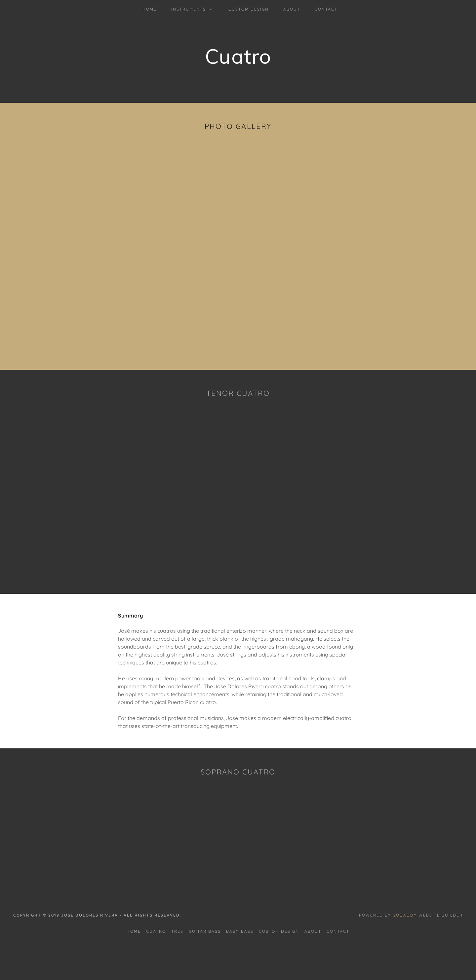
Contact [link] (326, 9)
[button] (191, 9)
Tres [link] (177, 931)
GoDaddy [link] (405, 915)
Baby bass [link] (240, 931)
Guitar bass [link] (205, 931)
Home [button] (134, 931)
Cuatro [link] (156, 931)
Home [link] (150, 9)
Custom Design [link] (249, 9)
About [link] (292, 9)
